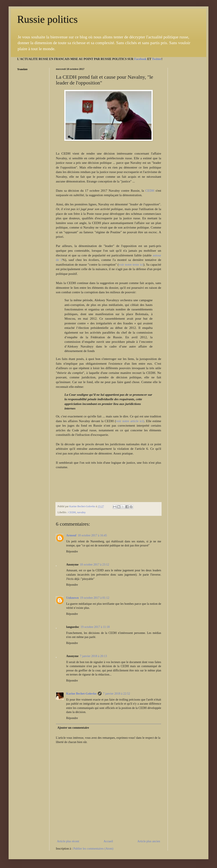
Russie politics (47, 19)
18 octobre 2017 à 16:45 (92, 535)
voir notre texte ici (131, 264)
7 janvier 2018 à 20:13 (93, 656)
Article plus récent (68, 841)
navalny (81, 512)
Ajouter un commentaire (73, 728)
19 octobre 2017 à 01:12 (95, 598)
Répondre (72, 551)
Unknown (72, 598)
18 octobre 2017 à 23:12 (95, 565)
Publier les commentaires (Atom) (93, 849)
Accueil (108, 841)
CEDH (150, 190)
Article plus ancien (149, 841)
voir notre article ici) (130, 421)
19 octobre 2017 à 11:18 (95, 627)
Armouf (71, 535)
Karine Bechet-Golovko (81, 694)
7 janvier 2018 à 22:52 (116, 694)
